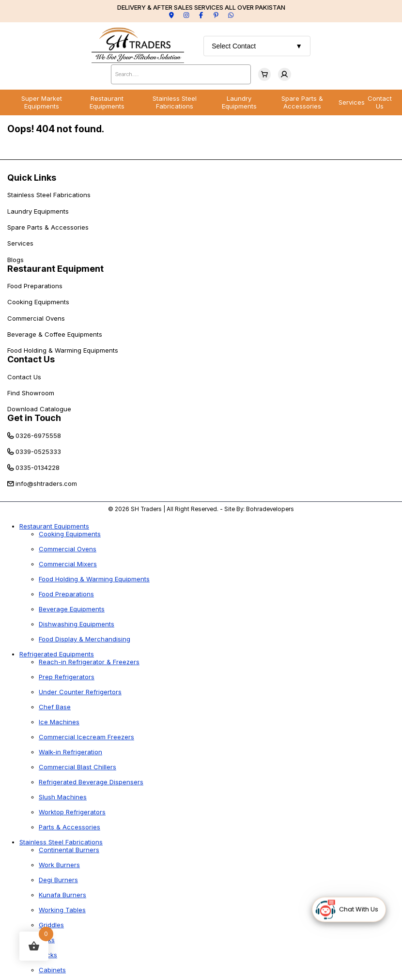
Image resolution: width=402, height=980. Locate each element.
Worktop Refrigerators (72, 812)
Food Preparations (35, 286)
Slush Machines (63, 797)
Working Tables (62, 910)
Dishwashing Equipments (77, 624)
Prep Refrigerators (67, 677)
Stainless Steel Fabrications (175, 102)
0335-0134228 (38, 467)
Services (352, 102)
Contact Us (380, 102)
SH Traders (146, 509)
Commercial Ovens (36, 318)
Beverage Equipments (72, 609)
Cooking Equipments (38, 302)
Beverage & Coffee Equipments (55, 334)
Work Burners (59, 865)
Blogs (15, 260)
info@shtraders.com (46, 483)
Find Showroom (31, 393)
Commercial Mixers (68, 564)
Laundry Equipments (239, 102)
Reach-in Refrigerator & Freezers (89, 662)
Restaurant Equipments (107, 102)
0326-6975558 (38, 436)
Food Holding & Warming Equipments (63, 350)
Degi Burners (58, 880)
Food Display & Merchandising (85, 639)
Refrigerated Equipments (57, 654)
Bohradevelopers (270, 509)
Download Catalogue (39, 409)
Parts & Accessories (70, 827)
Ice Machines (59, 722)
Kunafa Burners (62, 895)
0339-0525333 (38, 451)
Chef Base (55, 707)
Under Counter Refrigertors (80, 692)
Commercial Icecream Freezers (86, 737)
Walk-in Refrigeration (70, 752)
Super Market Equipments (42, 102)
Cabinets (52, 970)
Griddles (51, 925)
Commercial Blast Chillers (77, 767)
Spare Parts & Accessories (302, 102)
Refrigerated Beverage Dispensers (91, 782)
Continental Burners (69, 850)
